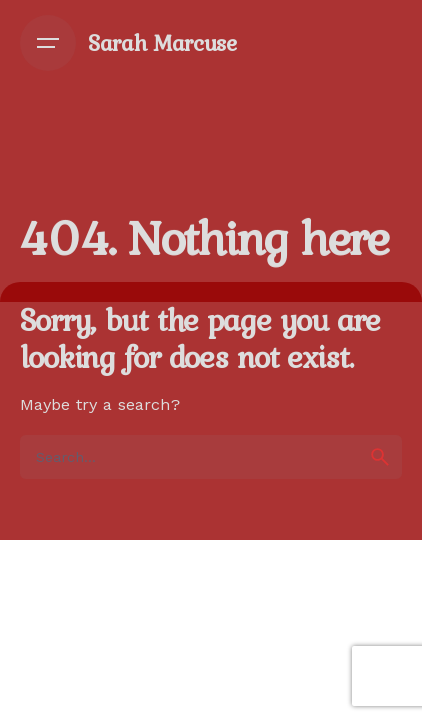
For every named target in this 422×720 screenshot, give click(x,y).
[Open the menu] (48, 43)
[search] (380, 457)
